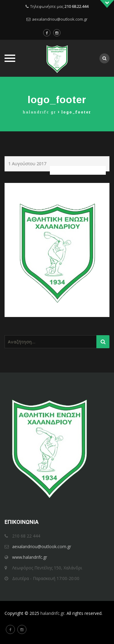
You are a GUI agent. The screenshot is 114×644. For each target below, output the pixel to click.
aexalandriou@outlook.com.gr (60, 19)
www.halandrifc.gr (30, 557)
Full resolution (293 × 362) (78, 170)
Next (99, 187)
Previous (19, 187)
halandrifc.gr (52, 613)
